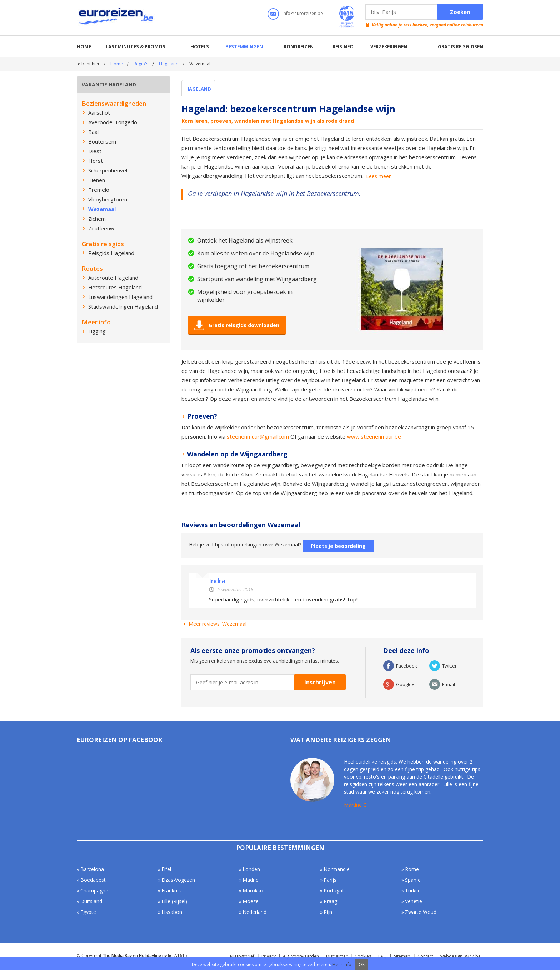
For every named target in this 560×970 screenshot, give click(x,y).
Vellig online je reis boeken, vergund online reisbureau (427, 25)
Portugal (333, 891)
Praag (330, 901)
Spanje (413, 880)
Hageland (169, 64)
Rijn (328, 912)
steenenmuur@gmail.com (258, 436)
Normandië (337, 869)
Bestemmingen (244, 46)
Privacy (269, 956)
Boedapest (93, 880)
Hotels (200, 46)
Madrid (251, 880)
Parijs (330, 880)
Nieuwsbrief (242, 956)
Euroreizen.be (117, 17)
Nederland (254, 912)
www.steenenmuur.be (374, 436)
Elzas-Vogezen (178, 880)
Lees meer (378, 176)
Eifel (166, 869)
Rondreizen (299, 46)
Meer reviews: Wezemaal (217, 624)
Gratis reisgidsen (461, 46)
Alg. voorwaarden (301, 956)
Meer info (342, 964)
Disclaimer (337, 956)
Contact (425, 956)
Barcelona (92, 869)
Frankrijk (171, 891)
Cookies (363, 956)
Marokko (253, 891)
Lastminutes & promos (136, 46)
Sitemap (402, 956)
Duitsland (91, 901)
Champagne (94, 891)
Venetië (414, 901)
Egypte (88, 912)
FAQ (382, 956)
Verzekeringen (389, 46)
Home (84, 46)
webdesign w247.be (461, 956)
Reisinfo (343, 46)
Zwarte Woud (421, 912)
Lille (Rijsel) (174, 901)
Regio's (141, 64)
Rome (412, 869)
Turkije (413, 891)
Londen (251, 869)
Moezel (251, 901)
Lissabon (172, 912)
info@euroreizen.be (303, 13)
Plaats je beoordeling (338, 546)
